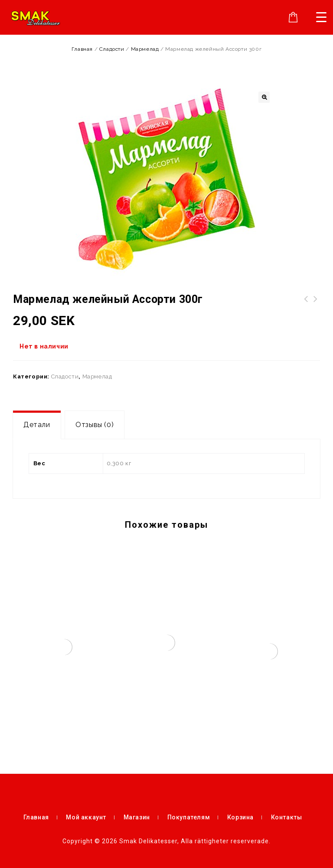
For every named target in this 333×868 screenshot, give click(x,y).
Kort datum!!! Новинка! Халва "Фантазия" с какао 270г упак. (316, 309)
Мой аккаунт (86, 817)
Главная (82, 49)
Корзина (240, 817)
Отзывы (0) (95, 425)
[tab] (37, 425)
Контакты (287, 817)
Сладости (112, 49)
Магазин (137, 817)
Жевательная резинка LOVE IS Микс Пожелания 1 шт (306, 309)
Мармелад (145, 49)
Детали (37, 425)
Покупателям (189, 817)
